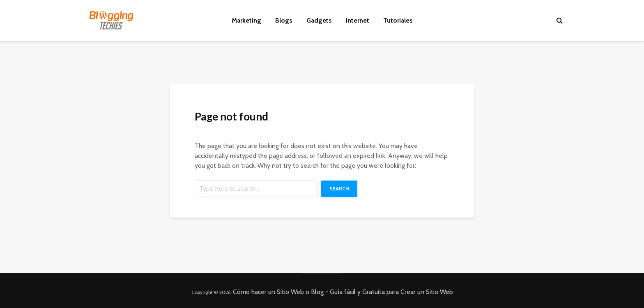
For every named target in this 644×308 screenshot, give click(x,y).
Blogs (284, 20)
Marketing (246, 20)
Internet (358, 20)
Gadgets (319, 20)
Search (339, 189)
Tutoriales (398, 20)
